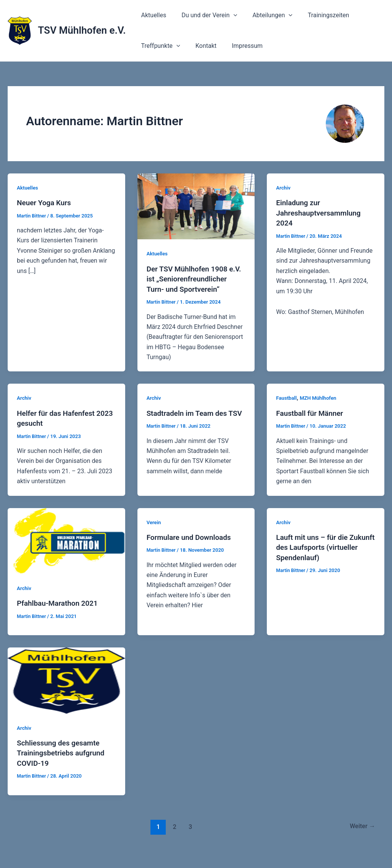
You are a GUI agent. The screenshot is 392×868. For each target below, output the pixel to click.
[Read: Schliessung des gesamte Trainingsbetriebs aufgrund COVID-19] (66, 689)
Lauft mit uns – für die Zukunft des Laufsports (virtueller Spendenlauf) (317, 556)
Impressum (240, 46)
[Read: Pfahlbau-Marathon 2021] (66, 550)
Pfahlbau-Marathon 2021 (60, 612)
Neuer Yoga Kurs (46, 203)
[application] (229, 15)
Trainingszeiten (318, 15)
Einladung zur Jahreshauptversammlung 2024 (321, 213)
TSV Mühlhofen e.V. (82, 30)
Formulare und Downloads (191, 546)
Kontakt (201, 46)
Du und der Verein (205, 15)
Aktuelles (152, 15)
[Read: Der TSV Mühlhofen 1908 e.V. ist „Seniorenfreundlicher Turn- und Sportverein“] (196, 206)
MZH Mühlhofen (320, 407)
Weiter (361, 835)
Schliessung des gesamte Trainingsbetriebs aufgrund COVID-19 (63, 762)
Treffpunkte (159, 46)
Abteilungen (265, 15)
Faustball (287, 407)
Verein (154, 531)
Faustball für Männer (312, 422)
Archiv (284, 188)
